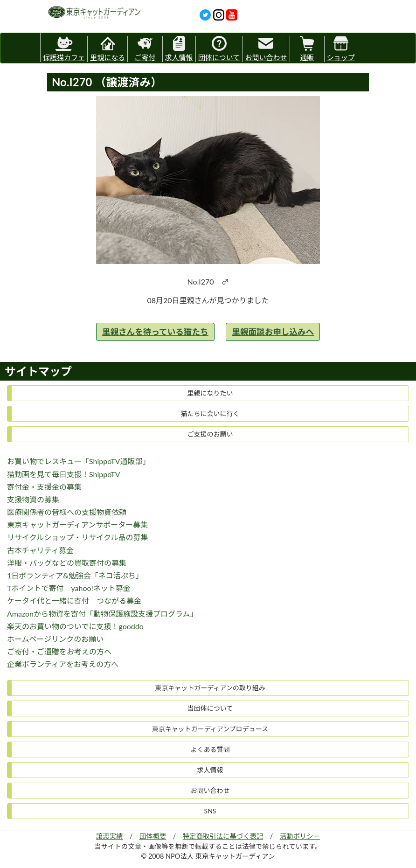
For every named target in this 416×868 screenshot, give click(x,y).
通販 (307, 49)
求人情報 (179, 49)
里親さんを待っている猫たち (155, 332)
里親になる (107, 49)
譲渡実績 (110, 836)
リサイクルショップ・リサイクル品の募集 (77, 537)
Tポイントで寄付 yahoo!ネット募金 (69, 588)
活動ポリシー (300, 836)
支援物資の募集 (33, 499)
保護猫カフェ (64, 47)
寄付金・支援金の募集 (44, 487)
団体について (219, 49)
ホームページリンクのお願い (55, 639)
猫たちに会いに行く (210, 413)
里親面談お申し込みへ (273, 332)
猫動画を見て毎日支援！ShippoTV (64, 474)
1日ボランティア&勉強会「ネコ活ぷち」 (75, 575)
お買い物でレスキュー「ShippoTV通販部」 (79, 461)
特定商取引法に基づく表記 (223, 836)
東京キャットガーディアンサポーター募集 (77, 524)
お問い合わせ (266, 49)
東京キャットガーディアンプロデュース (210, 729)
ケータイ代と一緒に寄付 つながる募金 (74, 601)
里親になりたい (210, 393)
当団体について (210, 708)
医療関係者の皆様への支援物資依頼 (67, 512)
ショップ (341, 49)
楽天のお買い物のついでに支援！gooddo (75, 626)
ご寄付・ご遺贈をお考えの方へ (59, 651)
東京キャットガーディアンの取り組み (210, 688)
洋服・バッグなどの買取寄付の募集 (67, 563)
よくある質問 (210, 749)
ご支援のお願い (210, 434)
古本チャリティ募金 (40, 550)
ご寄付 (145, 49)
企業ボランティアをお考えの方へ (63, 664)
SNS (210, 811)
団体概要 (153, 836)
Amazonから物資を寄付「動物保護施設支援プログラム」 (102, 614)
